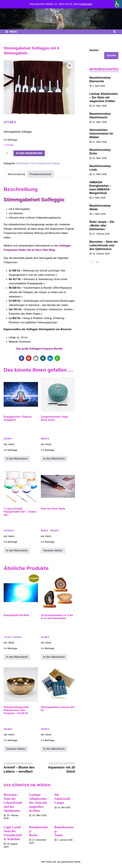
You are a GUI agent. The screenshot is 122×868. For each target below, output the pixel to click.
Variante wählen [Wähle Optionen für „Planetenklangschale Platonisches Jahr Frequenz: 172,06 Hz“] (16, 749)
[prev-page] (92, 262)
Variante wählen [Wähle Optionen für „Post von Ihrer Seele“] (53, 550)
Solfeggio (32, 329)
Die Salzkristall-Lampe (63, 799)
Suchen (94, 50)
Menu (11, 32)
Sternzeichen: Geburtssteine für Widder (101, 134)
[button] (70, 66)
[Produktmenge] (8, 153)
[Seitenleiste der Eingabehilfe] (118, 4)
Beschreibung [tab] (17, 174)
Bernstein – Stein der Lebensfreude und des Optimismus (13, 803)
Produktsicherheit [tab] (40, 174)
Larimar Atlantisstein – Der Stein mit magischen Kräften (39, 803)
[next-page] (97, 262)
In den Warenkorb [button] (17, 459)
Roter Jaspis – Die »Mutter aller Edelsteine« (102, 226)
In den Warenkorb (29, 153)
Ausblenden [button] (86, 4)
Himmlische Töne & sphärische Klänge (38, 163)
